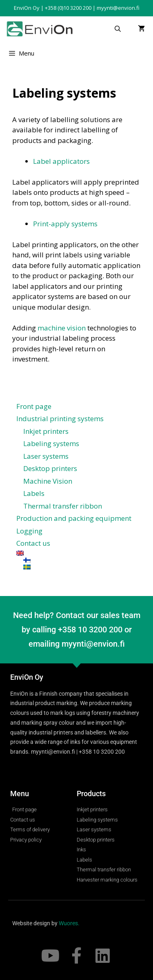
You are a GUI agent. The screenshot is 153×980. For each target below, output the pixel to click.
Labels (34, 493)
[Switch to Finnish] (80, 560)
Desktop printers (50, 468)
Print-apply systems (65, 224)
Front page (34, 406)
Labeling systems (51, 443)
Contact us (33, 543)
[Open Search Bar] (118, 29)
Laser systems (46, 456)
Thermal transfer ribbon (63, 506)
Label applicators (61, 161)
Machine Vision (48, 481)
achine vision (65, 328)
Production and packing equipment (74, 518)
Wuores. (69, 923)
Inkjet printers (46, 431)
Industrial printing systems (60, 419)
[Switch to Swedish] (80, 567)
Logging (29, 531)
